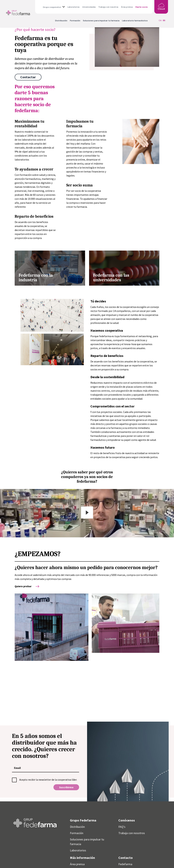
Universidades (89, 7)
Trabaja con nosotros (108, 7)
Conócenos (127, 820)
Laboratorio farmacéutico (135, 21)
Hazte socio (142, 7)
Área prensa (127, 7)
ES (164, 20)
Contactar (28, 77)
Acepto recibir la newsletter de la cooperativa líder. (48, 780)
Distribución (61, 21)
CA (160, 20)
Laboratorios (74, 7)
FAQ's (122, 827)
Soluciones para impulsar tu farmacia (101, 21)
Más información (82, 858)
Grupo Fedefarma (83, 820)
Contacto (126, 858)
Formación (75, 21)
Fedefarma (125, 864)
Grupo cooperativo (52, 7)
